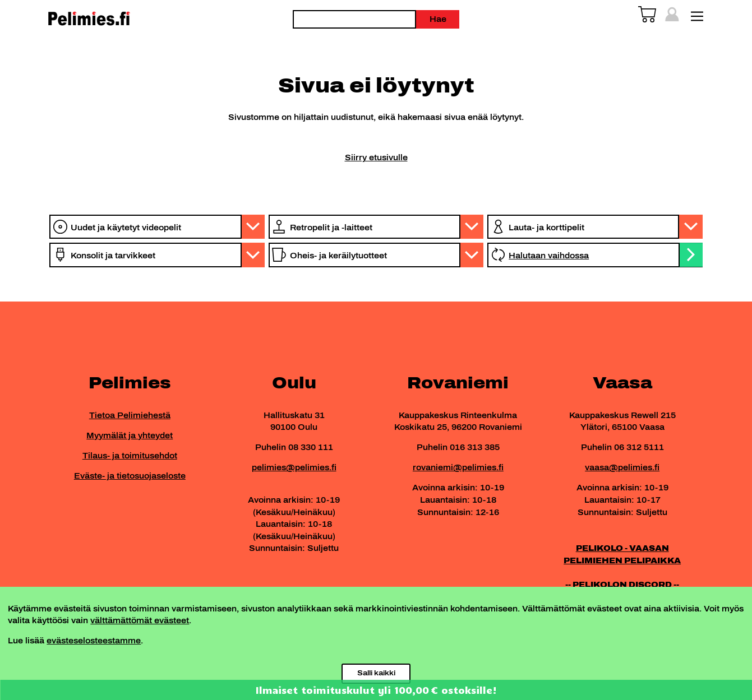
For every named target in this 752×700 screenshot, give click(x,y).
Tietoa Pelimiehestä (130, 415)
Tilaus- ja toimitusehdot (130, 456)
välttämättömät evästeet (140, 620)
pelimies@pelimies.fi (294, 467)
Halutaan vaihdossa (549, 256)
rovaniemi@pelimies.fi (458, 467)
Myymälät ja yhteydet (130, 435)
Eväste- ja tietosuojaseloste (130, 476)
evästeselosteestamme (94, 641)
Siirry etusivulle (376, 157)
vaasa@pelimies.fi (622, 467)
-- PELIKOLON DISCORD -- (622, 585)
